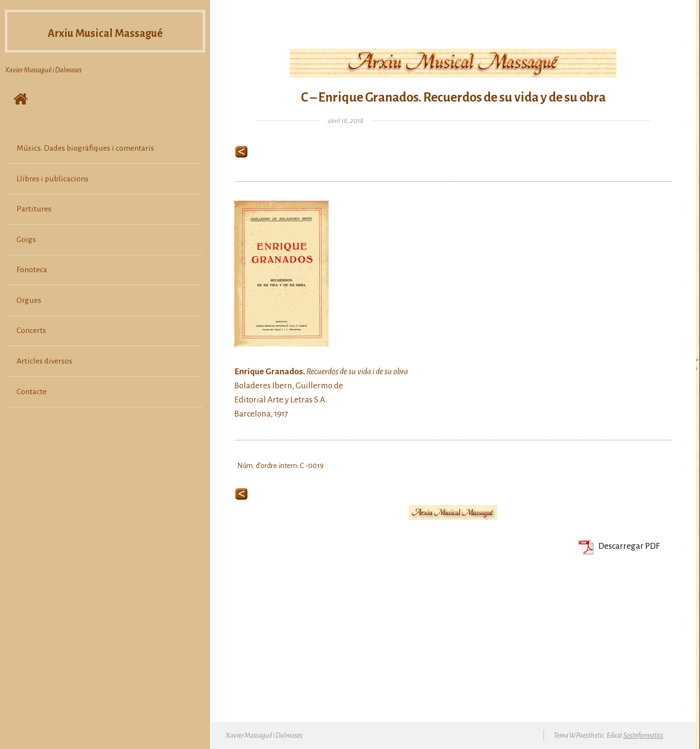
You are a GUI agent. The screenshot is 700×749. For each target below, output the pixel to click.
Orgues (29, 300)
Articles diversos (44, 361)
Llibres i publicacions (52, 179)
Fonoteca (32, 270)
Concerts (31, 331)
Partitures (34, 209)
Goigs (26, 240)
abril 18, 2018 (345, 121)
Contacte (32, 392)
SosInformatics (643, 735)
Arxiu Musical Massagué (105, 36)
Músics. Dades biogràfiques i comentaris (85, 148)
